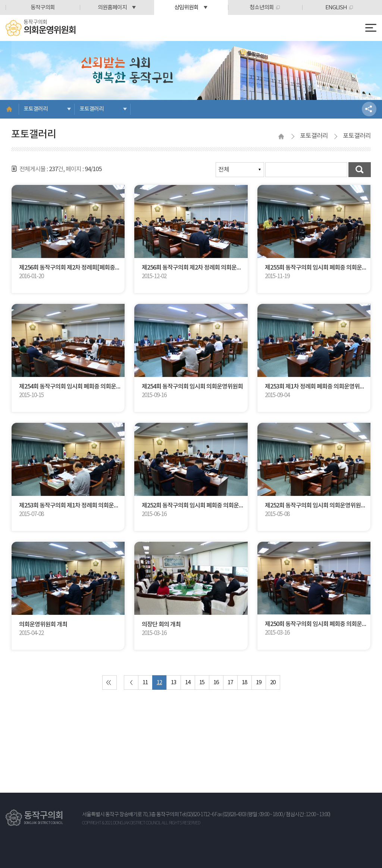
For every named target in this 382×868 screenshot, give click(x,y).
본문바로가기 (0, 0)
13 (173, 683)
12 (159, 683)
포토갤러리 (36, 109)
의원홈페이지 (112, 8)
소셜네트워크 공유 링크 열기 (369, 109)
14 (188, 683)
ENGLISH (336, 8)
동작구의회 (43, 8)
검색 (360, 170)
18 (244, 683)
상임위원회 (186, 8)
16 (216, 683)
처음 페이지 (109, 683)
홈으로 (9, 109)
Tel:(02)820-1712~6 (197, 815)
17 (230, 683)
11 (145, 683)
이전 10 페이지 (131, 683)
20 (273, 683)
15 (202, 683)
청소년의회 (262, 8)
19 (259, 683)
